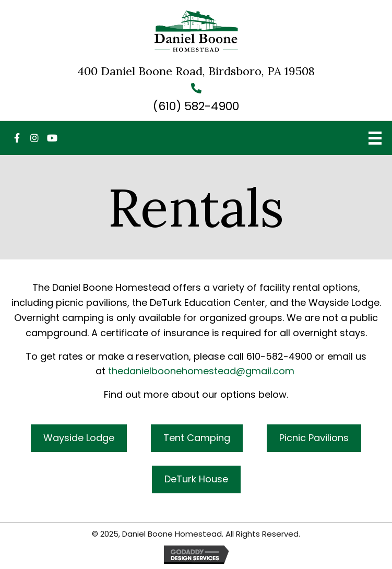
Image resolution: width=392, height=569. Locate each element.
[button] (17, 138)
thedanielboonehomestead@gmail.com (201, 371)
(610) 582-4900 (196, 106)
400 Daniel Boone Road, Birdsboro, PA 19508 (196, 71)
